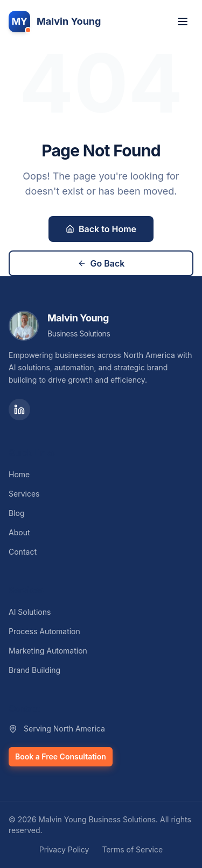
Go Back (101, 263)
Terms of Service (132, 849)
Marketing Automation (48, 651)
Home (19, 474)
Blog (17, 513)
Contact (23, 552)
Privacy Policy (64, 849)
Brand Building (34, 670)
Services (24, 494)
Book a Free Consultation (61, 756)
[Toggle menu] (183, 21)
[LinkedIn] (19, 410)
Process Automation (44, 631)
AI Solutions (30, 612)
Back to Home (101, 229)
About (19, 532)
